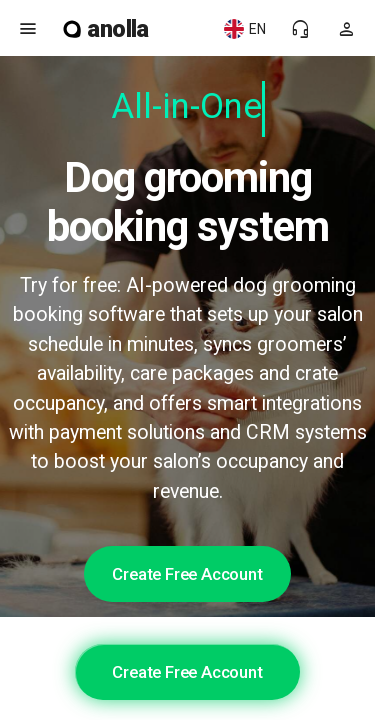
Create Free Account (187, 574)
